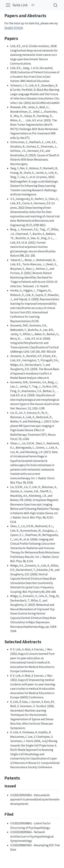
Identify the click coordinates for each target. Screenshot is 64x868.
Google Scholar (14, 28)
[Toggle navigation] (8, 5)
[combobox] (55, 5)
